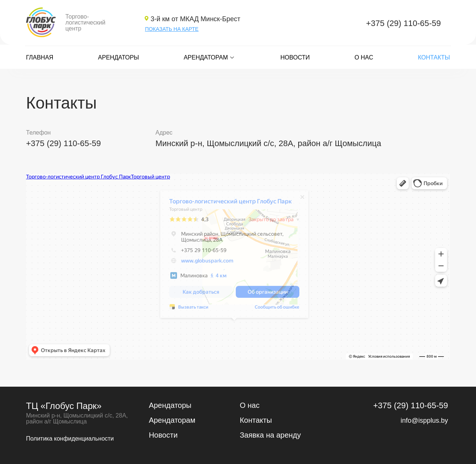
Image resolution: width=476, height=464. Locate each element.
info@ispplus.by (424, 420)
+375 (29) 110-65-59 (403, 23)
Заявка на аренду (270, 435)
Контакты (434, 57)
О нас (364, 57)
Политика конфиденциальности (70, 439)
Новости (295, 57)
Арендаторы (119, 57)
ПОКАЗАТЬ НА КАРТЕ (172, 29)
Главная (40, 57)
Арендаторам (210, 57)
